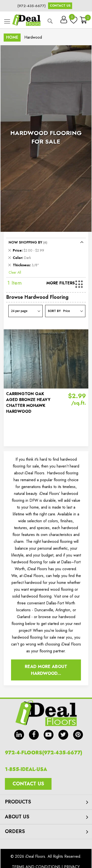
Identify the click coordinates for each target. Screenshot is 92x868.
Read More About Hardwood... (46, 670)
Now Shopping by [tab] (25, 242)
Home (12, 37)
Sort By (54, 311)
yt (49, 735)
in (19, 735)
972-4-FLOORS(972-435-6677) (44, 753)
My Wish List (72, 18)
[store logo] (26, 20)
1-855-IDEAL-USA (26, 769)
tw (63, 735)
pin (78, 735)
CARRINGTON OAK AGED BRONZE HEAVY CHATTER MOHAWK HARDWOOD (28, 403)
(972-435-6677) (32, 6)
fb (34, 735)
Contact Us (60, 6)
